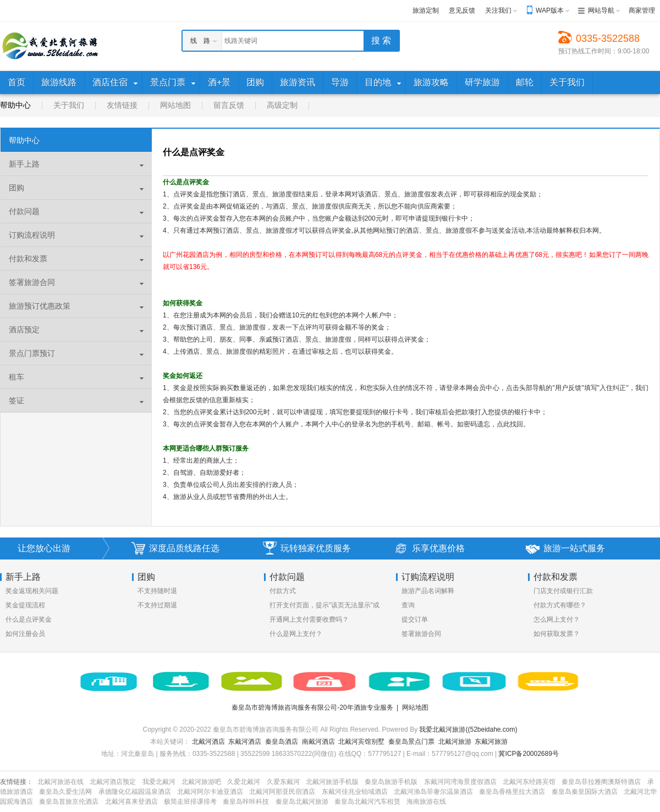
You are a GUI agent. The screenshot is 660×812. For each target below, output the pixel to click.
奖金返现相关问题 (32, 591)
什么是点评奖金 (29, 619)
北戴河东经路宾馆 (529, 782)
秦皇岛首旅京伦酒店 (69, 802)
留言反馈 (229, 105)
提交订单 (415, 619)
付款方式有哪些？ (560, 605)
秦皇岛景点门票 (411, 742)
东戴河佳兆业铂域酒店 (355, 792)
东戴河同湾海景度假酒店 (460, 782)
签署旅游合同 (421, 634)
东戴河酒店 (245, 742)
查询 (408, 605)
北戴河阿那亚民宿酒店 (282, 792)
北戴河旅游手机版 (332, 782)
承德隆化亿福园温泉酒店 (135, 792)
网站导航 (601, 10)
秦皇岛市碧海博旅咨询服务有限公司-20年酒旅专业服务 (312, 707)
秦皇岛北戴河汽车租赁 (367, 802)
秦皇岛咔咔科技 (246, 802)
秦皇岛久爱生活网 (65, 792)
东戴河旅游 (491, 742)
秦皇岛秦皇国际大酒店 (585, 792)
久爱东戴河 (283, 782)
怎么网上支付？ (557, 619)
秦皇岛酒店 (282, 742)
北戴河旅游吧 (201, 782)
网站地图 (175, 105)
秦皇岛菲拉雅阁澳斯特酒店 (601, 782)
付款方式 (283, 591)
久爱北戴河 (244, 782)
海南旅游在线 (426, 802)
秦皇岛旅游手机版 (391, 782)
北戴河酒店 (208, 742)
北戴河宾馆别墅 (361, 742)
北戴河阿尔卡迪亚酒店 (210, 792)
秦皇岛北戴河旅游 (302, 802)
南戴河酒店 (318, 742)
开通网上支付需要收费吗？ (309, 619)
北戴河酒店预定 (113, 782)
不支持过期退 (157, 605)
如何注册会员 (25, 634)
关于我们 (69, 105)
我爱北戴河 (159, 782)
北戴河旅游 (455, 742)
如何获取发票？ (557, 634)
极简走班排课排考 (190, 802)
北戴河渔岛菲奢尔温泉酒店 (433, 792)
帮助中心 (15, 105)
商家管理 (642, 10)
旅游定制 (426, 10)
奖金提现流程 (25, 605)
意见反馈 (462, 10)
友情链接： (16, 782)
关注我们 (498, 10)
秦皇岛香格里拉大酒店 (512, 792)
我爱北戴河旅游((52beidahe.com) (468, 729)
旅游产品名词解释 (428, 591)
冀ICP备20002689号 (528, 754)
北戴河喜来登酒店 (131, 802)
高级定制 (282, 105)
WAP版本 (550, 10)
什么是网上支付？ (296, 634)
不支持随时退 (157, 591)
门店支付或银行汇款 (563, 591)
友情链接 (122, 105)
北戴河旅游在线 (61, 782)
